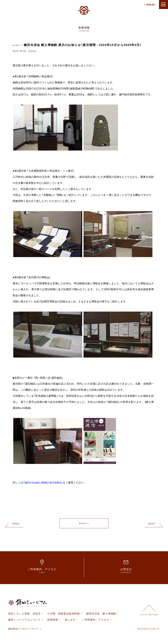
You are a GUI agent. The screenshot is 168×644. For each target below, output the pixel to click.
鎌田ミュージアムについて (24, 620)
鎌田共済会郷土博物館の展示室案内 (43, 482)
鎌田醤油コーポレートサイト (23, 629)
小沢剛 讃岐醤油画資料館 (63, 614)
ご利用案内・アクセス (96, 620)
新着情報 (53, 620)
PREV (16, 524)
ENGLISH (151, 5)
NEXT (152, 524)
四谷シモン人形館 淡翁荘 (24, 614)
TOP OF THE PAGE (149, 615)
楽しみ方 (70, 620)
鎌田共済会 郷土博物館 (101, 614)
